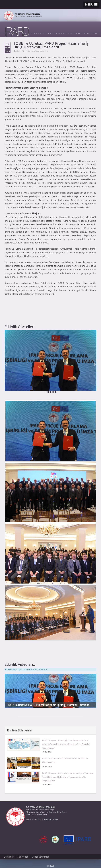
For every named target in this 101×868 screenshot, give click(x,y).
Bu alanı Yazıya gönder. (38, 51)
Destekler (9, 857)
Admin (18, 51)
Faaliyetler (23, 857)
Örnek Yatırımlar (40, 857)
